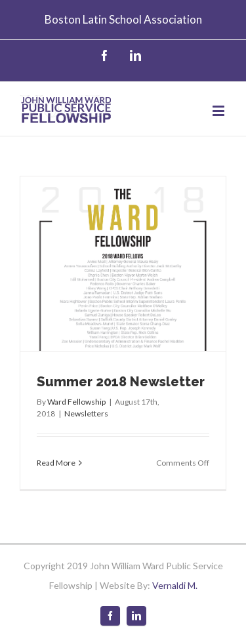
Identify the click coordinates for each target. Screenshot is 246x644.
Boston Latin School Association (123, 19)
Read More (56, 463)
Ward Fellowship (76, 402)
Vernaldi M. (175, 585)
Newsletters (86, 413)
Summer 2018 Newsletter (121, 382)
